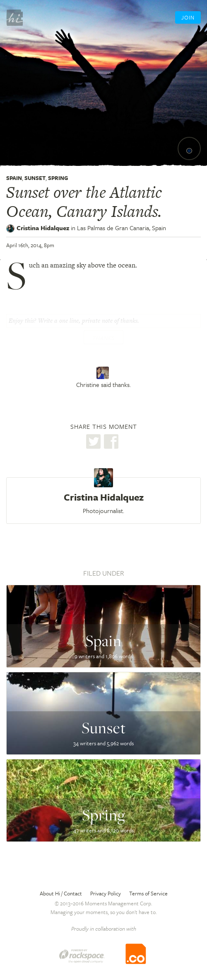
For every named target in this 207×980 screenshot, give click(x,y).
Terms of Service (148, 893)
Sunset (35, 178)
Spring (58, 178)
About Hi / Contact (61, 893)
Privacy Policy (106, 893)
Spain (14, 178)
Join (188, 17)
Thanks (103, 338)
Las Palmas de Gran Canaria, (122, 228)
